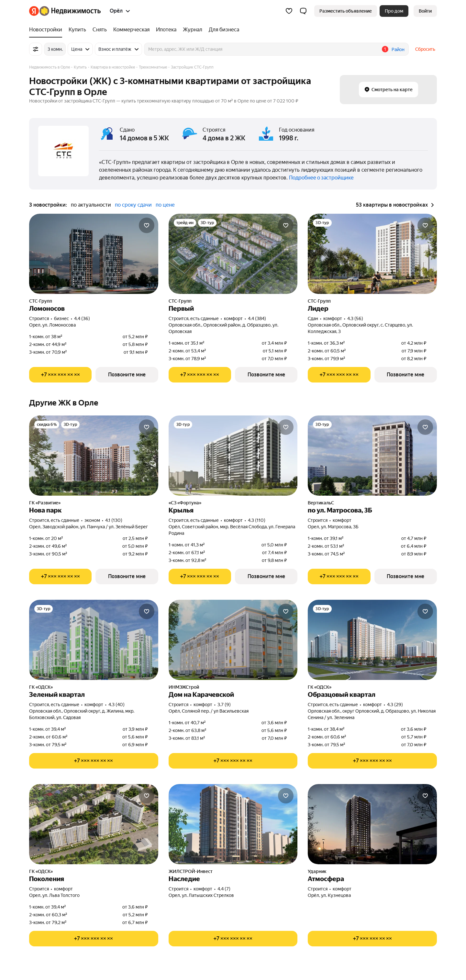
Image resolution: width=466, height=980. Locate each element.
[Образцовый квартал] (372, 640)
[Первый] (233, 254)
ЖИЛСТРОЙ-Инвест (191, 871)
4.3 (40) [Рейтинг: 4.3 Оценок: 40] (116, 705)
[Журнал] (193, 30)
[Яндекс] (34, 11)
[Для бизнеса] (222, 30)
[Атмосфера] (372, 824)
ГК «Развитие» (45, 503)
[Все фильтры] (36, 49)
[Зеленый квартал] (94, 640)
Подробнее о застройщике (321, 178)
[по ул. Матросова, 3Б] (372, 456)
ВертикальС (321, 503)
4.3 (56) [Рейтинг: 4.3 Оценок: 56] (355, 318)
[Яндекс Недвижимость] (70, 11)
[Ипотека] (166, 30)
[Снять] (100, 30)
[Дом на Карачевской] (233, 640)
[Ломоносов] (94, 254)
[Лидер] (372, 254)
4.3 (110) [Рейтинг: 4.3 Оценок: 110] (257, 520)
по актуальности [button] (91, 205)
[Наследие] (233, 824)
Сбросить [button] (425, 49)
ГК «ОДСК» (41, 687)
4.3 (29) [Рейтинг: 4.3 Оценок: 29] (395, 705)
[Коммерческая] (131, 30)
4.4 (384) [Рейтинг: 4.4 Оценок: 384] (257, 318)
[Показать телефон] (60, 375)
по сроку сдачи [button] (133, 205)
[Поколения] (94, 824)
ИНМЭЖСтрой (184, 687)
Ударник (317, 871)
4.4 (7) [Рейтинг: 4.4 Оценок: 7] (224, 889)
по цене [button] (165, 205)
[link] (425, 11)
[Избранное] (289, 11)
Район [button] (398, 49)
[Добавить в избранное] (147, 225)
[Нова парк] (94, 456)
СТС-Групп (41, 301)
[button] (303, 11)
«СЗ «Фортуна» (185, 503)
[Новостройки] (47, 30)
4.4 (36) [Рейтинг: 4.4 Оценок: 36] (82, 318)
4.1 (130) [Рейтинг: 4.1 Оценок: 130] (114, 520)
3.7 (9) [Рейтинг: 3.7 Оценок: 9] (224, 705)
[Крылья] (233, 456)
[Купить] (77, 30)
